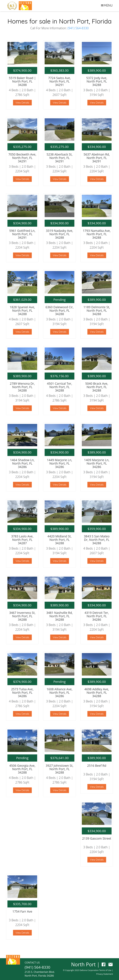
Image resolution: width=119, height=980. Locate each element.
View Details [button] (22, 103)
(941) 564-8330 (78, 28)
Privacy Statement (105, 974)
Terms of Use (105, 970)
